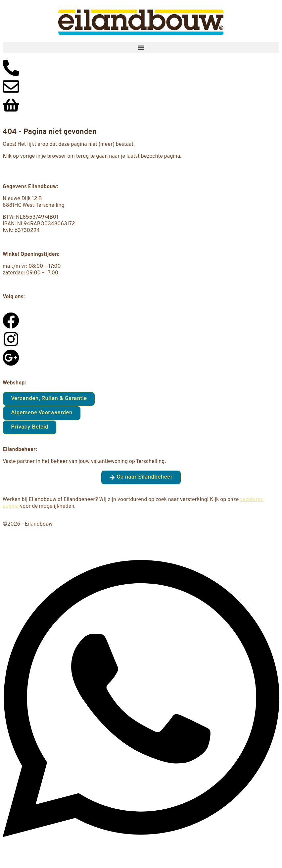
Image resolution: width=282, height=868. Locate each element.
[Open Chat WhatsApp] (141, 855)
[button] (141, 48)
